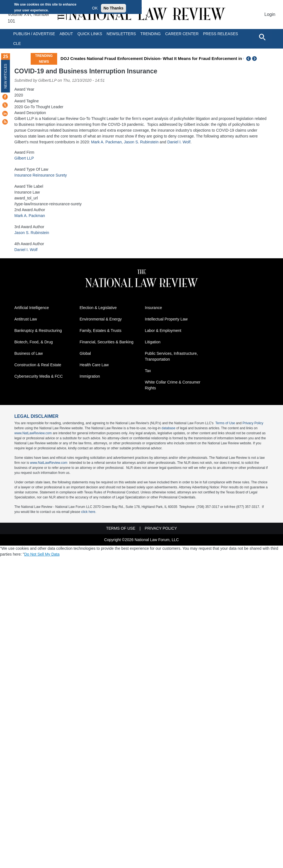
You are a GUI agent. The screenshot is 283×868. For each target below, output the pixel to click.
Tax (148, 371)
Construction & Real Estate (38, 365)
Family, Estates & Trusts (101, 331)
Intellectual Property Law (166, 319)
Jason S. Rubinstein (141, 142)
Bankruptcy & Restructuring (38, 331)
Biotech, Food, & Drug (34, 342)
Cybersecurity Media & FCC (39, 376)
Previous (249, 59)
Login (270, 14)
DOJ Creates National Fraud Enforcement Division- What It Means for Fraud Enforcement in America (160, 58)
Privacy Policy (253, 423)
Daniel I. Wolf (179, 142)
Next (255, 59)
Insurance (153, 308)
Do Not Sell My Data (42, 554)
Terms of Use (225, 423)
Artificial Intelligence (32, 308)
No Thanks (113, 8)
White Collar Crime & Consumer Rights (173, 385)
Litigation (153, 342)
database (169, 428)
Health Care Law (94, 365)
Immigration (90, 376)
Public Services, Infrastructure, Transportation (171, 356)
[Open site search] (262, 37)
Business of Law (29, 353)
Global (85, 353)
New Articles (6, 76)
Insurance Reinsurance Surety (41, 175)
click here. (89, 512)
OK (95, 8)
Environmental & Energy (101, 319)
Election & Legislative (98, 308)
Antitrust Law (26, 319)
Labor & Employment (163, 331)
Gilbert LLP (24, 158)
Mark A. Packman (30, 216)
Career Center (182, 34)
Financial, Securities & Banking (107, 342)
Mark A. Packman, (107, 142)
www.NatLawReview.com (33, 433)
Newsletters (121, 34)
